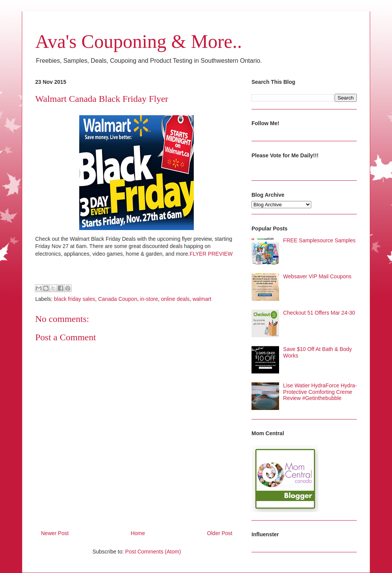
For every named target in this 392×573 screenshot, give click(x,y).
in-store (149, 299)
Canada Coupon (118, 299)
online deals (175, 299)
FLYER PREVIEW (211, 254)
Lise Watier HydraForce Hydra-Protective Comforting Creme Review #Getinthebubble (320, 392)
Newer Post (55, 533)
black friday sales (74, 299)
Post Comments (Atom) (153, 552)
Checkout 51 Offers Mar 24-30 (319, 313)
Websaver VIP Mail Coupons (317, 276)
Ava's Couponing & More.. (139, 41)
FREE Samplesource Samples (319, 240)
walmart (202, 299)
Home (138, 533)
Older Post (220, 533)
